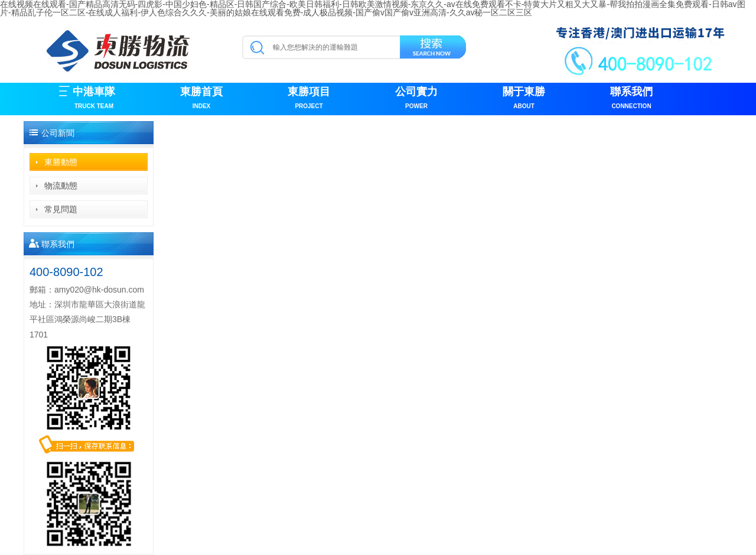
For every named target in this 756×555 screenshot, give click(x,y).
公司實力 (416, 99)
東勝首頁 (201, 99)
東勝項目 (309, 99)
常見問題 (61, 209)
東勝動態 (61, 162)
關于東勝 (524, 99)
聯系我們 (631, 99)
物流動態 (61, 186)
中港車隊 (94, 99)
